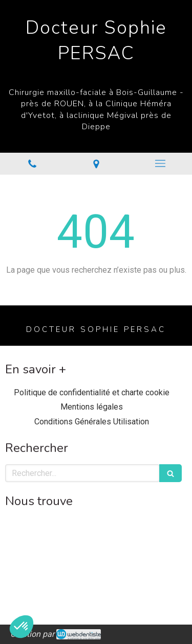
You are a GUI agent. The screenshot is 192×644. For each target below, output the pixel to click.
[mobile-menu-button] (160, 163)
